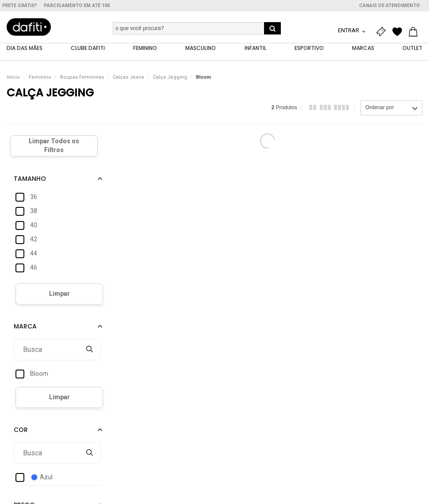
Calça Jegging (170, 77)
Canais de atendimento (389, 6)
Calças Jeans (128, 77)
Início (13, 77)
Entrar (349, 30)
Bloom (203, 77)
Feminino (40, 77)
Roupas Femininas (82, 77)
